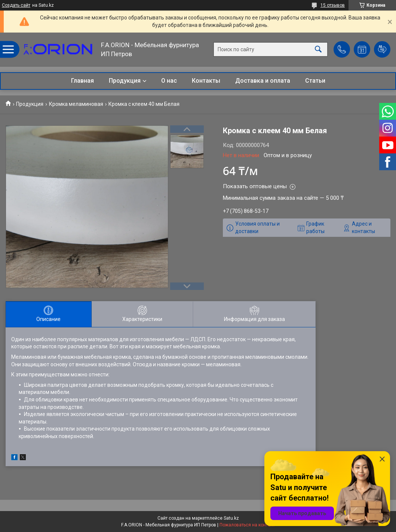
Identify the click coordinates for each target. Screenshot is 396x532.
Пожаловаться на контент (247, 525)
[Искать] (318, 50)
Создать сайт (16, 5)
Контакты (206, 81)
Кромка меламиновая (76, 104)
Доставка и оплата (263, 81)
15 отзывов (333, 5)
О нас (169, 81)
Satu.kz (231, 518)
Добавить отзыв (382, 49)
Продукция (125, 81)
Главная (82, 81)
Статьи (315, 81)
